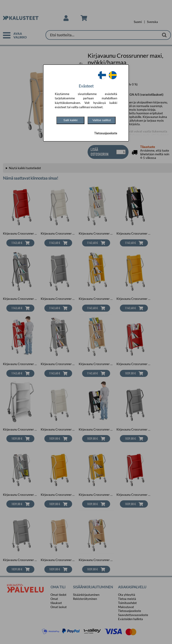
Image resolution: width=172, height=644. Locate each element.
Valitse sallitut (102, 120)
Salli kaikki (71, 120)
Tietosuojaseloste (106, 133)
